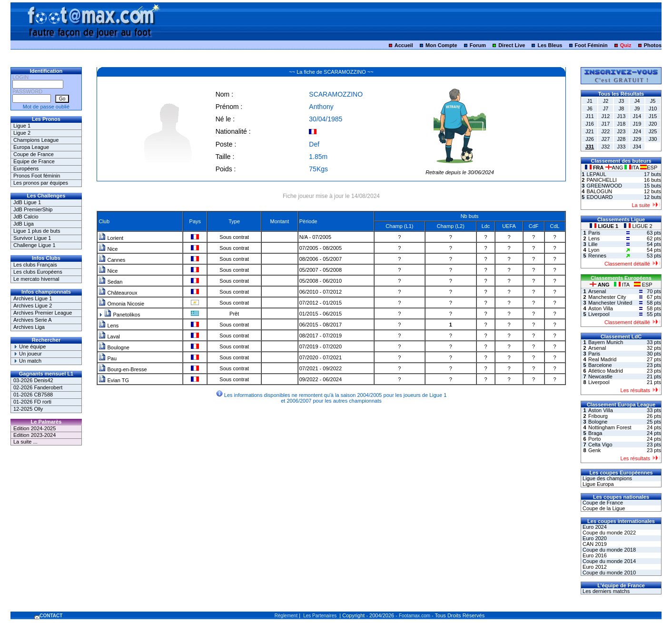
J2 (606, 101)
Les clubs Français (35, 265)
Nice (108, 249)
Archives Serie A (33, 320)
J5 (653, 101)
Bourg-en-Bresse (123, 369)
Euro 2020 (594, 538)
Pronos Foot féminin (37, 176)
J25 (653, 131)
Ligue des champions (607, 478)
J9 (637, 109)
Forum (478, 45)
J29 (637, 139)
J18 (622, 124)
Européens (26, 168)
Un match (27, 361)
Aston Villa (601, 308)
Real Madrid (602, 359)
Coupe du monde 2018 (608, 550)
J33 (622, 147)
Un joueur (28, 354)
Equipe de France (34, 161)
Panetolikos (122, 315)
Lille (593, 244)
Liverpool (599, 314)
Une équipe (30, 346)
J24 (637, 131)
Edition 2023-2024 (35, 435)
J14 (637, 116)
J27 (606, 139)
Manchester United (610, 303)
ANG (615, 168)
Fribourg (598, 416)
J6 (590, 109)
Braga (595, 433)
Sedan (110, 282)
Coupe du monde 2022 (608, 533)
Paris (594, 233)
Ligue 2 (22, 133)
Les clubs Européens (38, 272)
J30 (653, 139)
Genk (594, 450)
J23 (622, 131)
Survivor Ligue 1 (32, 238)
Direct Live (512, 45)
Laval (109, 336)
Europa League (31, 147)
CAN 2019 (594, 544)
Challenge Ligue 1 (35, 245)
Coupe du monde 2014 (608, 561)
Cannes (112, 260)
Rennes (597, 256)
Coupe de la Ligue (603, 508)
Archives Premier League (43, 313)
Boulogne (114, 347)
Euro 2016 (594, 555)
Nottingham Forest (610, 427)
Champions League (36, 140)
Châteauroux (118, 293)
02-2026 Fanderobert (38, 387)
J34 (637, 147)
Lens (109, 326)
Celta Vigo (600, 445)
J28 (622, 139)
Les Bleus (550, 45)
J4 (637, 101)
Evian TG (114, 380)
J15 (653, 116)
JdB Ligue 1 (27, 202)
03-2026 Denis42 (33, 380)
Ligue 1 (22, 126)
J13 (622, 116)
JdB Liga (24, 224)
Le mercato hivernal (36, 279)
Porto (594, 439)
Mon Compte (441, 45)
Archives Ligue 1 (33, 298)
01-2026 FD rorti (32, 402)
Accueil (404, 45)
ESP (649, 168)
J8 (622, 109)
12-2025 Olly (28, 409)
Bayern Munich (606, 342)
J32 (606, 147)
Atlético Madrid (606, 371)
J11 (590, 116)
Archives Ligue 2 (33, 306)
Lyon (594, 250)
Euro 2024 (594, 527)
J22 (606, 131)
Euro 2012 (594, 567)
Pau (108, 358)
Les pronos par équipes (41, 183)
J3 (622, 101)
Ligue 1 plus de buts (37, 231)
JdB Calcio (26, 217)
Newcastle (600, 376)
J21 (590, 131)
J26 (590, 139)
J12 (606, 116)
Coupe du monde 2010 (608, 573)
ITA (632, 168)
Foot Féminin (591, 45)
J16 (590, 124)
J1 (590, 101)
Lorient (111, 238)
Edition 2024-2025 (35, 428)
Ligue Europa (598, 484)
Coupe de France (34, 154)
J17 (606, 124)
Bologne (598, 422)
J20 (653, 124)
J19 (637, 124)
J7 (606, 109)
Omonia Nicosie (121, 304)
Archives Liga (29, 327)
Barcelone (600, 365)
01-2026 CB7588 (33, 395)
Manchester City (607, 297)
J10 (653, 109)
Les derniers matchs (605, 591)
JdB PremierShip (33, 209)
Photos (653, 45)
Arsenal (597, 291)
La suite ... (25, 442)
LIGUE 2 (638, 226)
